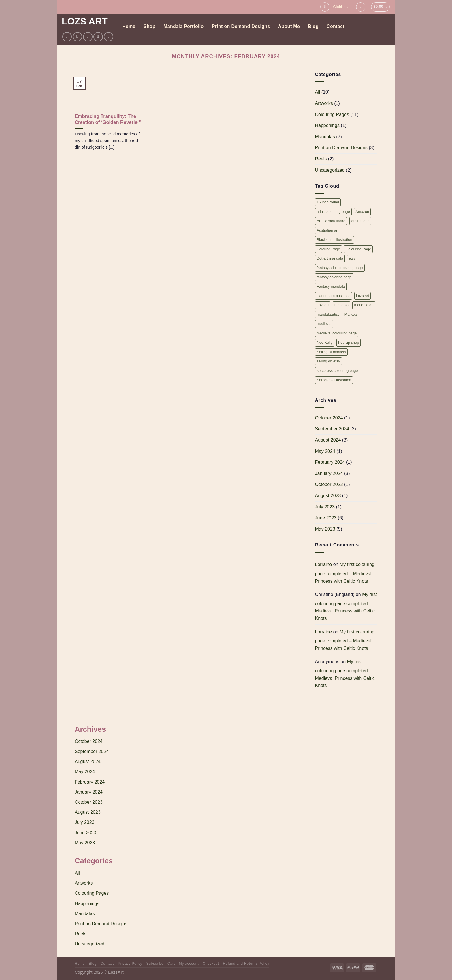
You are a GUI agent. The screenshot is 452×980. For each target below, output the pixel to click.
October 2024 (329, 418)
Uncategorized (330, 170)
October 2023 (329, 484)
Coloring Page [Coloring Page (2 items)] (328, 249)
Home (129, 26)
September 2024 (332, 429)
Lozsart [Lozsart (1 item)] (323, 305)
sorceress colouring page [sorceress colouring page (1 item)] (337, 371)
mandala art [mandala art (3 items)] (364, 305)
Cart (171, 964)
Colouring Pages (332, 115)
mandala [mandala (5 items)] (341, 305)
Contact (336, 26)
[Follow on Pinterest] (98, 37)
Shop (149, 26)
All (318, 92)
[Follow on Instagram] (77, 37)
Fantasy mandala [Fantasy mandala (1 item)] (331, 286)
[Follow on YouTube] (109, 37)
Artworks (324, 103)
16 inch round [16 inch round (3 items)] (328, 202)
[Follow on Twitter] (88, 37)
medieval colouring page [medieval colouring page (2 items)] (337, 333)
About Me (289, 26)
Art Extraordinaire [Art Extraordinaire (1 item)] (331, 221)
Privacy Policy (130, 964)
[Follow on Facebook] (67, 37)
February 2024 (330, 462)
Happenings (327, 125)
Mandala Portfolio (184, 26)
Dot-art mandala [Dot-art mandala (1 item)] (330, 258)
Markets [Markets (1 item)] (351, 314)
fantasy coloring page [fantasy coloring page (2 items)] (334, 277)
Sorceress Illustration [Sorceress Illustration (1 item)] (334, 380)
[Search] (325, 7)
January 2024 (329, 473)
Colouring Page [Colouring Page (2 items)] (358, 249)
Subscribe (155, 964)
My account (189, 964)
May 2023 (325, 529)
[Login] (361, 7)
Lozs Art (85, 21)
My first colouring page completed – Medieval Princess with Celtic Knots (345, 573)
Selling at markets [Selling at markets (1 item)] (332, 352)
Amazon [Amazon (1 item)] (362, 212)
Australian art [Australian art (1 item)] (328, 230)
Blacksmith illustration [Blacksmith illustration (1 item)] (335, 240)
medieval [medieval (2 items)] (324, 324)
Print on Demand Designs (241, 26)
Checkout (211, 964)
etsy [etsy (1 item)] (352, 258)
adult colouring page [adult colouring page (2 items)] (333, 212)
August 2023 (328, 496)
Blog (313, 26)
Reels (321, 159)
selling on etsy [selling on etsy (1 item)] (328, 361)
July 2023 (325, 507)
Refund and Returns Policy (246, 964)
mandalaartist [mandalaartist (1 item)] (328, 314)
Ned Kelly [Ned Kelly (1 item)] (325, 342)
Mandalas (325, 137)
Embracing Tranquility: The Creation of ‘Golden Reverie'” (108, 119)
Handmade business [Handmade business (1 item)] (334, 296)
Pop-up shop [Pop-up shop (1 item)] (349, 342)
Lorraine (324, 564)
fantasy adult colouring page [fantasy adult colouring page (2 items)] (340, 268)
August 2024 (328, 440)
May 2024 (325, 451)
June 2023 (326, 518)
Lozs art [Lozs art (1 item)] (363, 296)
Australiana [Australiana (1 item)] (360, 221)
